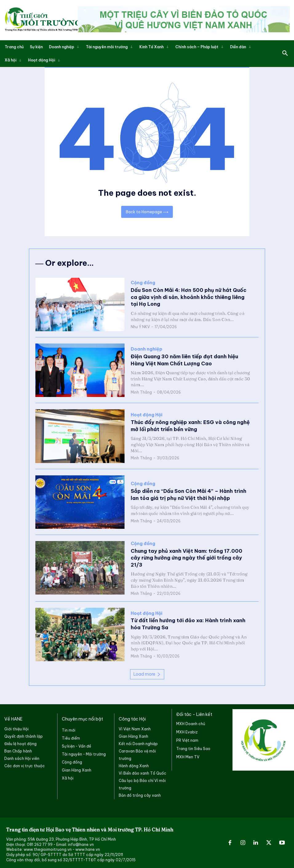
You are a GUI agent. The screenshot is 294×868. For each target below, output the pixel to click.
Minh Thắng (141, 392)
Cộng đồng (143, 283)
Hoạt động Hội (147, 415)
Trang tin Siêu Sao (193, 748)
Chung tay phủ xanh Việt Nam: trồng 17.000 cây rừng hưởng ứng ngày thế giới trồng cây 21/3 (191, 557)
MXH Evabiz (187, 731)
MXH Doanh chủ (191, 723)
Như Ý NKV (140, 327)
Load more (147, 673)
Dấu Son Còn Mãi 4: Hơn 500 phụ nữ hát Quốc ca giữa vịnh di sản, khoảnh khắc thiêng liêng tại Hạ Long (191, 297)
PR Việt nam (187, 740)
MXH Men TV (188, 757)
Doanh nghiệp (147, 349)
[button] (285, 53)
